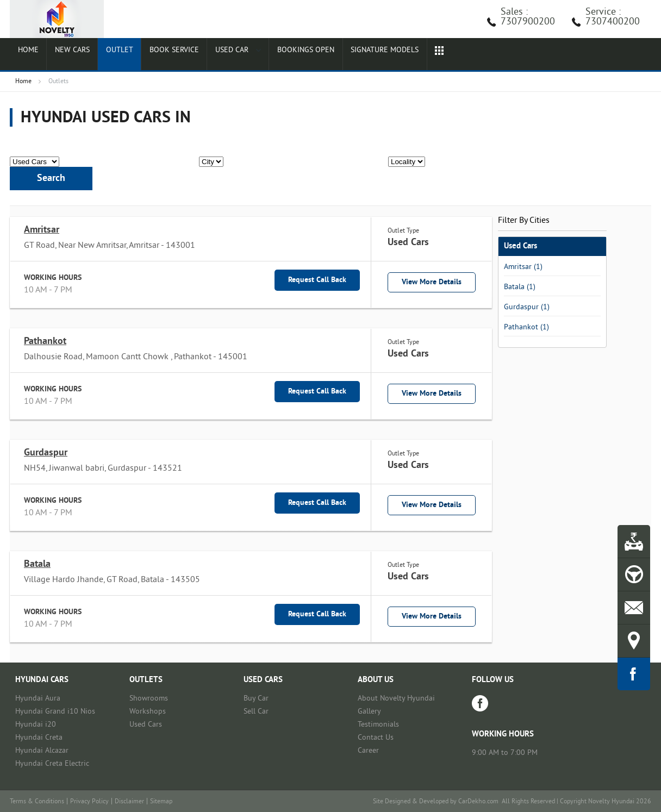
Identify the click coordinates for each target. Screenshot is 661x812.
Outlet (109, 55)
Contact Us (376, 738)
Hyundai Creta (39, 738)
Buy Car (256, 699)
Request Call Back (317, 280)
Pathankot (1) (526, 327)
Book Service (161, 55)
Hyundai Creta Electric (52, 764)
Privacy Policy (89, 802)
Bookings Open (289, 55)
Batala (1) (520, 287)
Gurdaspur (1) (527, 307)
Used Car (223, 55)
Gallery (369, 712)
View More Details (432, 282)
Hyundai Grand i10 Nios (55, 712)
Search (51, 179)
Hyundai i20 (36, 725)
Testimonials (378, 725)
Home (26, 55)
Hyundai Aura (38, 699)
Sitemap (161, 802)
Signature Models (369, 55)
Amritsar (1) (523, 267)
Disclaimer (129, 802)
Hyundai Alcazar (42, 751)
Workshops (148, 712)
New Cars (66, 55)
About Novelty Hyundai (396, 699)
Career (368, 751)
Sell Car (256, 712)
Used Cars (146, 725)
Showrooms (149, 699)
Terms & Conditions (37, 802)
